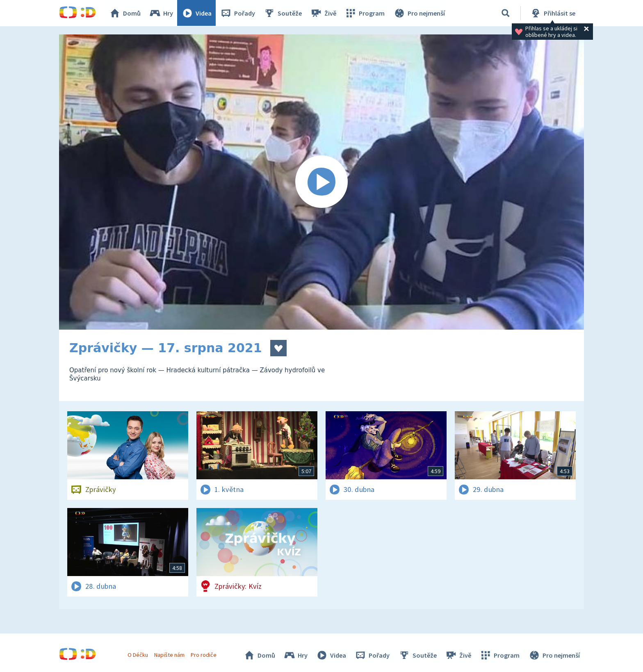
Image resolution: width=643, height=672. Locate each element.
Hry (161, 13)
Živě (324, 13)
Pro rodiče (204, 655)
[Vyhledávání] (506, 13)
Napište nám (169, 655)
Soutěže (283, 13)
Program (365, 13)
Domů (125, 13)
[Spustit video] (321, 182)
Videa (197, 13)
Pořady (238, 13)
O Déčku (138, 655)
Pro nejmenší (419, 13)
